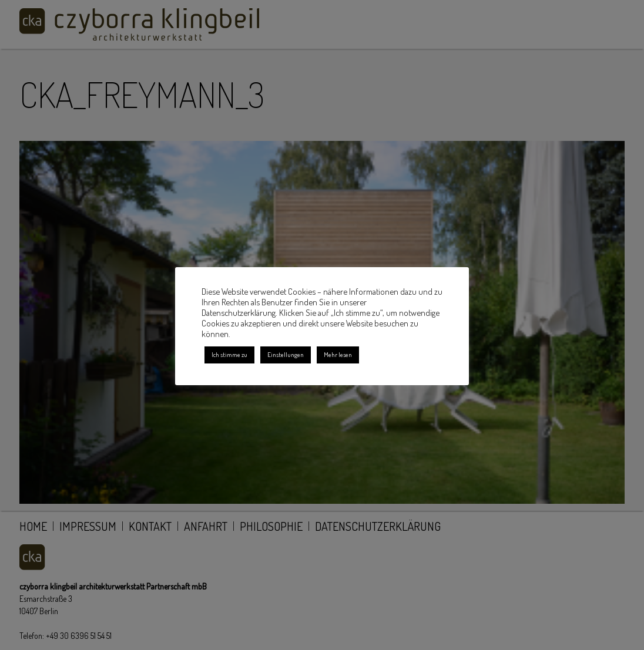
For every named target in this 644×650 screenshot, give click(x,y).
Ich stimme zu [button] (229, 355)
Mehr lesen (338, 355)
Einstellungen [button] (286, 355)
